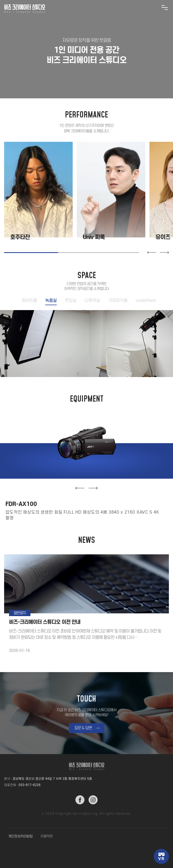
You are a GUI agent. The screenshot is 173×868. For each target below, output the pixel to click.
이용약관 (47, 836)
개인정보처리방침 (21, 836)
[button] (152, 252)
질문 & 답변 (83, 728)
